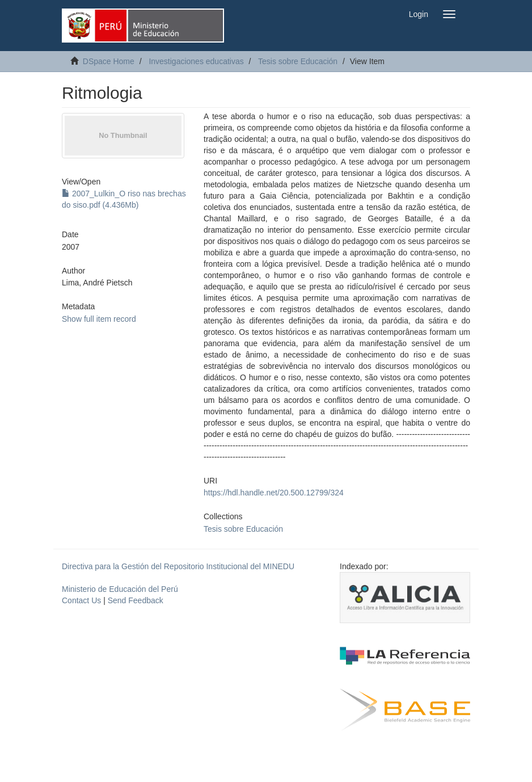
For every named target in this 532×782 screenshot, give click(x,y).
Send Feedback (136, 600)
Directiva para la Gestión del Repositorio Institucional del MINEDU (178, 566)
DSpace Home (109, 61)
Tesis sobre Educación (298, 61)
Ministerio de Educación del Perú (120, 589)
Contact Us (81, 600)
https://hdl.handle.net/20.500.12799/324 (274, 493)
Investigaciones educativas (196, 61)
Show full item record (99, 319)
